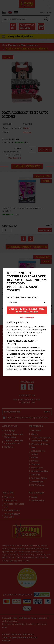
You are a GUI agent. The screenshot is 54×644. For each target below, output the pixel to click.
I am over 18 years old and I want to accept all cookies (27, 310)
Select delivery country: (23, 297)
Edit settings (27, 318)
